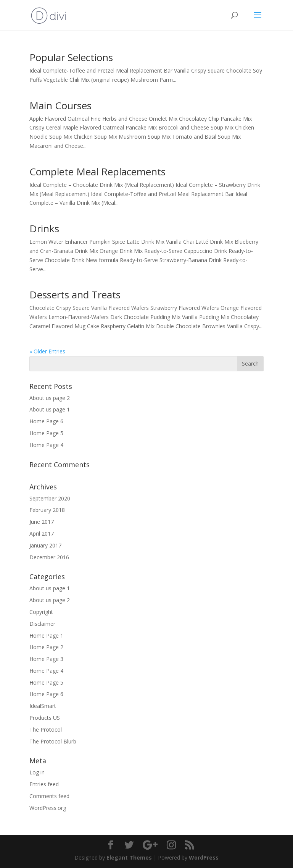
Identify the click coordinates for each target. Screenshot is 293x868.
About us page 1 (50, 409)
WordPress (204, 857)
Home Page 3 (46, 659)
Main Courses (60, 105)
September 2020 (50, 498)
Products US (45, 718)
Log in (37, 772)
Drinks (44, 228)
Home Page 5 (46, 433)
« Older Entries (47, 351)
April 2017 (42, 534)
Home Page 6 (46, 421)
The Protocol (46, 730)
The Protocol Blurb (53, 741)
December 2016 (49, 557)
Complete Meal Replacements (97, 172)
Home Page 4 (46, 445)
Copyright (41, 612)
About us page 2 (50, 398)
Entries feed (44, 784)
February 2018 (47, 510)
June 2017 (42, 522)
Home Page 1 (46, 636)
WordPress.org (48, 808)
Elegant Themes (129, 857)
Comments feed (49, 796)
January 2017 (45, 545)
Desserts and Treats (75, 295)
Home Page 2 (46, 647)
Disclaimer (42, 624)
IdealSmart (43, 706)
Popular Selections (71, 57)
